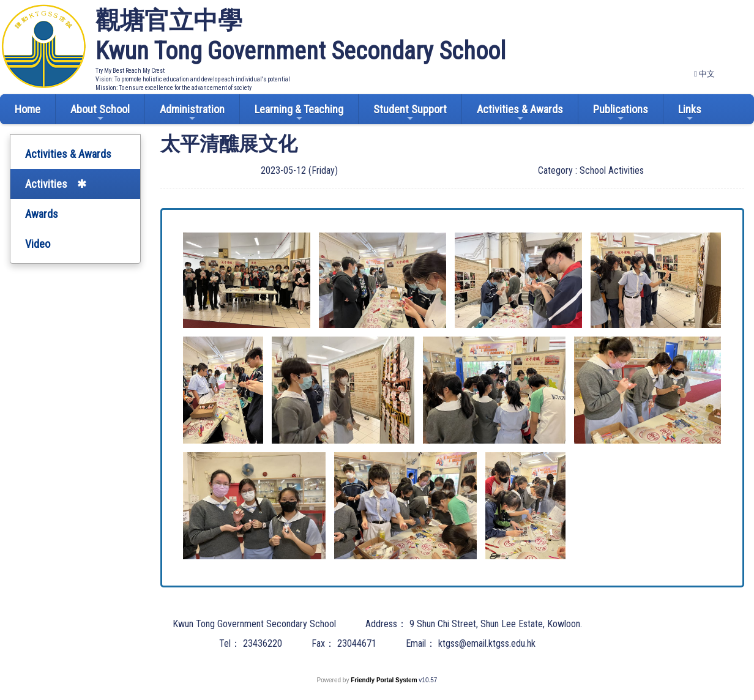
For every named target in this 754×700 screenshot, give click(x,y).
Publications (621, 113)
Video (38, 244)
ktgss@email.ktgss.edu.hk (487, 643)
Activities (46, 184)
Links (690, 113)
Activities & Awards (520, 113)
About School (100, 113)
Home (28, 109)
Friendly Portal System (385, 680)
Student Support (410, 113)
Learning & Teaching (299, 113)
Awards (42, 214)
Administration (192, 113)
